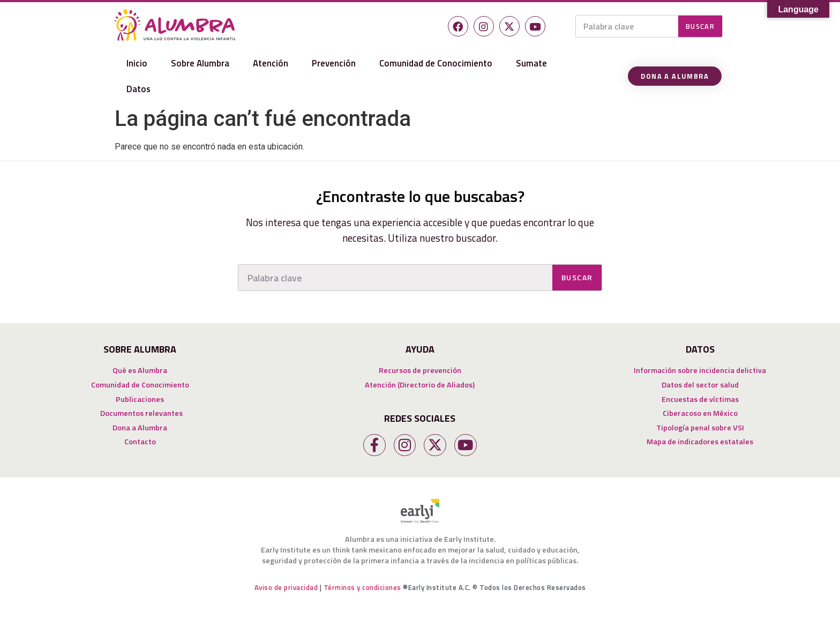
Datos (138, 89)
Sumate (531, 63)
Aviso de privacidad (286, 587)
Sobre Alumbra (200, 63)
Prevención (334, 63)
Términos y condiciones (362, 587)
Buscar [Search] (700, 26)
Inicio (137, 63)
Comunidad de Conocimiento (436, 63)
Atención (271, 63)
